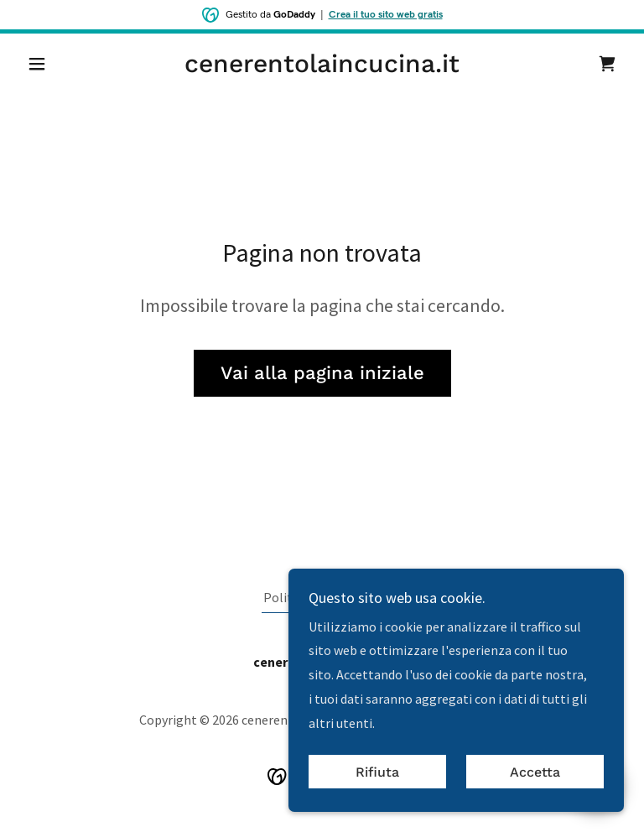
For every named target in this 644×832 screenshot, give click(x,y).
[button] (65, 64)
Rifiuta (377, 772)
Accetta (535, 772)
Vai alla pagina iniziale (322, 373)
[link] (322, 67)
